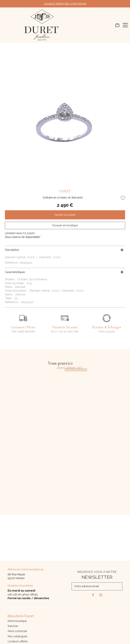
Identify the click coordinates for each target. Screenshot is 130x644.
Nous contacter (17, 631)
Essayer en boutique (65, 225)
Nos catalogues (18, 636)
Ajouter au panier (65, 215)
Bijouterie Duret (21, 616)
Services (13, 626)
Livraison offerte (18, 641)
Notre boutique (17, 621)
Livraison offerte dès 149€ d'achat (65, 4)
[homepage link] (41, 25)
